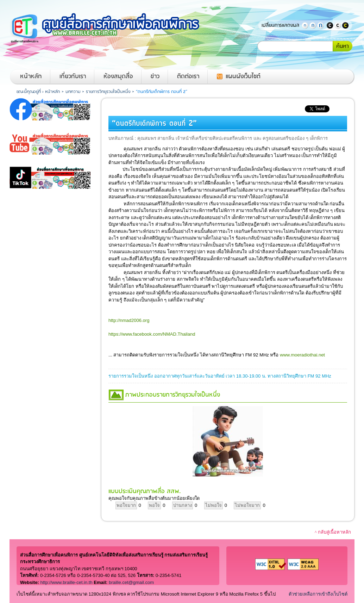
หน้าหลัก (31, 76)
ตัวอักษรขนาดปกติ (305, 25)
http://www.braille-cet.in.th (67, 582)
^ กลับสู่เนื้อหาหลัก (333, 532)
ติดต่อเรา (188, 76)
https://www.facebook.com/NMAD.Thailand (152, 334)
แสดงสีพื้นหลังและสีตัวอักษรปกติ (338, 25)
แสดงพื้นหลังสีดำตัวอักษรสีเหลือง (345, 25)
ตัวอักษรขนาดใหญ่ (320, 25)
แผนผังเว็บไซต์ (243, 76)
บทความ (73, 92)
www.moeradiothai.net (302, 355)
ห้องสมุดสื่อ (118, 76)
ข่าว (155, 76)
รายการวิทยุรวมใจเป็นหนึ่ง (108, 92)
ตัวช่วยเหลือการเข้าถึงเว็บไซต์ (318, 594)
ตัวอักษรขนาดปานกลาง (313, 25)
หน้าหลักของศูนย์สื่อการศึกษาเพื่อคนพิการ (113, 28)
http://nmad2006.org (129, 320)
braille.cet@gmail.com (131, 582)
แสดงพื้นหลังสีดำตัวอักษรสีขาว (330, 25)
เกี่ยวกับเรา (73, 76)
